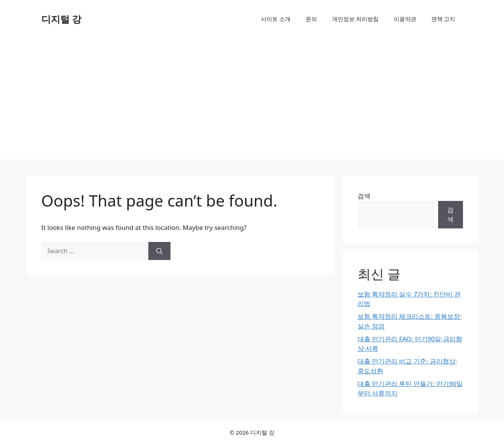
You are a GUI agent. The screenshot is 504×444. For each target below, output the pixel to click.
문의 (311, 19)
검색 (364, 196)
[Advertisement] (252, 103)
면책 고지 (443, 19)
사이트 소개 (276, 19)
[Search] (159, 251)
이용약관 (405, 19)
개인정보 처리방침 (355, 19)
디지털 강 (62, 19)
